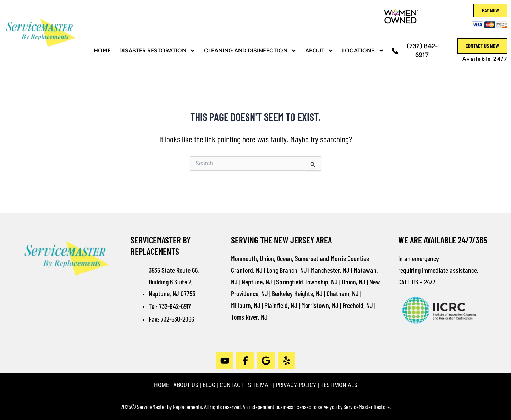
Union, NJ (354, 282)
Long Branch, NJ (287, 270)
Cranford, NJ (247, 270)
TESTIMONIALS (339, 385)
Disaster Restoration (157, 51)
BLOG (209, 385)
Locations (363, 51)
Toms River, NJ (249, 317)
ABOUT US (186, 385)
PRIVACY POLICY (296, 385)
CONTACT (232, 385)
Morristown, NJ (320, 305)
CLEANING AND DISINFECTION (250, 51)
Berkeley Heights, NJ (297, 293)
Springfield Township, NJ (307, 282)
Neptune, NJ (257, 282)
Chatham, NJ (343, 293)
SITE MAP (260, 385)
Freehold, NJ (358, 305)
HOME (102, 51)
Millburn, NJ (246, 305)
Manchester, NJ (330, 270)
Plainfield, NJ (281, 305)
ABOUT (319, 51)
